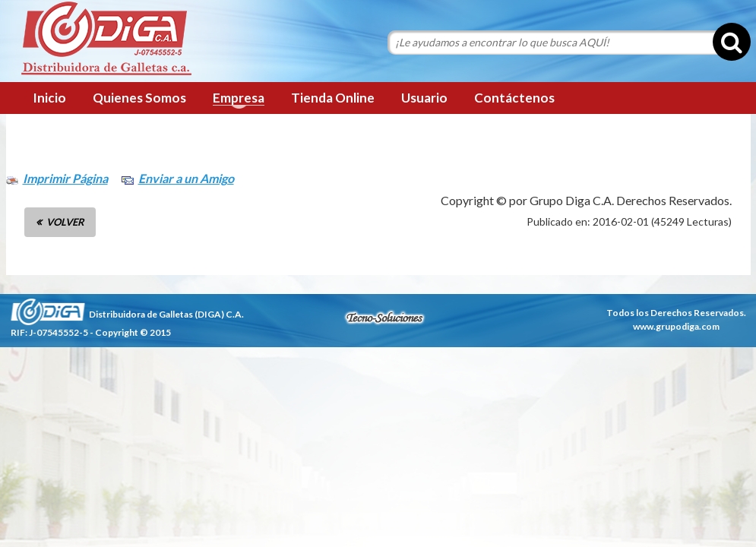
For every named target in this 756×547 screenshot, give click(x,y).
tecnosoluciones (384, 318)
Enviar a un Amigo (186, 178)
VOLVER (65, 222)
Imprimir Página (65, 178)
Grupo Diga (107, 40)
